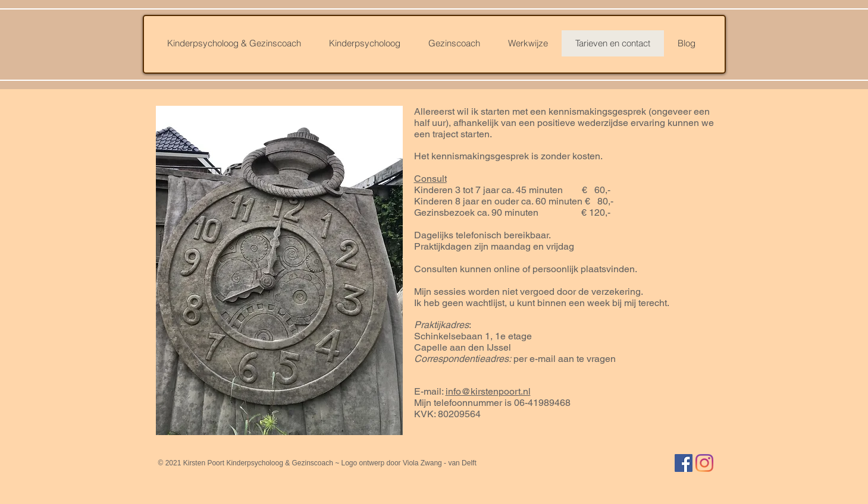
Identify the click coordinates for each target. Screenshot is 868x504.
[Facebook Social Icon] (684, 463)
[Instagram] (704, 463)
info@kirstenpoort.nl (488, 391)
